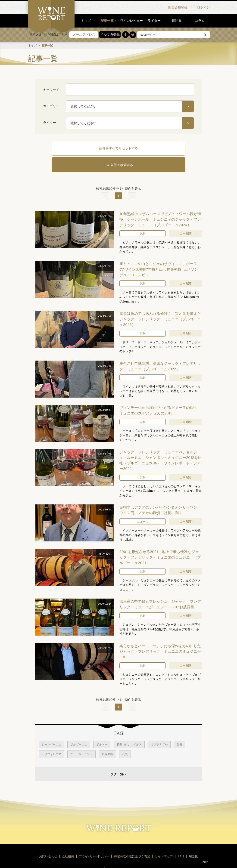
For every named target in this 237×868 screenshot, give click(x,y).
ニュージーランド (81, 737)
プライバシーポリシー (94, 839)
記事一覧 (107, 21)
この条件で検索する (149, 148)
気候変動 (107, 737)
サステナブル (159, 727)
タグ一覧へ (118, 757)
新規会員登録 (178, 7)
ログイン (203, 7)
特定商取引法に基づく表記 (132, 839)
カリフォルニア (51, 737)
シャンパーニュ (51, 727)
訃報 (180, 727)
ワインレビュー (131, 21)
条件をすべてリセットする (88, 148)
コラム (200, 21)
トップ (86, 21)
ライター (154, 21)
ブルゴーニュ (79, 727)
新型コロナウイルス (129, 727)
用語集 (177, 21)
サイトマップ (164, 839)
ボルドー (102, 727)
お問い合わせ (48, 839)
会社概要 (68, 839)
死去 (125, 737)
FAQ (181, 839)
